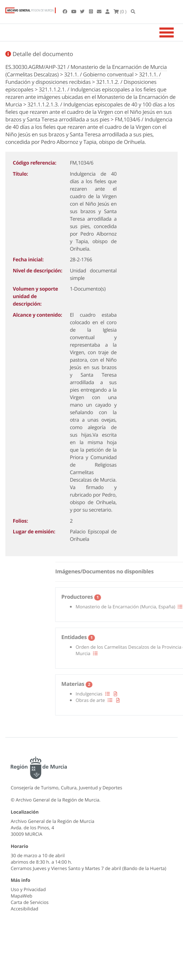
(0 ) (120, 11)
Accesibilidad (24, 909)
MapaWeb (21, 896)
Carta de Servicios (30, 902)
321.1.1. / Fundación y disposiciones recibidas (83, 78)
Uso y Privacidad (28, 889)
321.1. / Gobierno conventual (99, 75)
